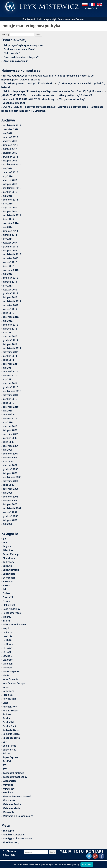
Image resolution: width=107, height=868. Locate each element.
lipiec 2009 (8, 442)
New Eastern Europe (14, 683)
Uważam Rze (10, 781)
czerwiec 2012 (11, 317)
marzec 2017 (10, 149)
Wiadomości (9, 800)
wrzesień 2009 (10, 434)
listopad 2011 (10, 344)
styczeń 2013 (10, 290)
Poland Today (10, 711)
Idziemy (7, 617)
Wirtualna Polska (12, 804)
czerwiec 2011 (11, 364)
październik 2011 (12, 348)
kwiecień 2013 (10, 278)
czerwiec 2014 (11, 223)
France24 (8, 597)
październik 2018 (12, 125)
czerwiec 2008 (11, 489)
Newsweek (8, 691)
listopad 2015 (10, 184)
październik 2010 (12, 391)
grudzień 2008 (10, 469)
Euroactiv (8, 582)
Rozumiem (87, 864)
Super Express (10, 757)
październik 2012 (12, 301)
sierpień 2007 (10, 512)
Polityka (7, 714)
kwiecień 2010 (10, 415)
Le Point (7, 648)
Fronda (6, 601)
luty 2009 (8, 461)
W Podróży (9, 789)
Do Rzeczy (8, 562)
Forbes (6, 593)
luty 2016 (8, 176)
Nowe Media (9, 699)
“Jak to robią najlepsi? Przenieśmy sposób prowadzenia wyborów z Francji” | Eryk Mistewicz (53, 91)
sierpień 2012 (10, 309)
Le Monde (8, 644)
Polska (6, 718)
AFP (5, 542)
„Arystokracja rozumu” (15, 61)
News (6, 687)
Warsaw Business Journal (17, 796)
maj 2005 (8, 524)
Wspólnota (9, 812)
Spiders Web (9, 750)
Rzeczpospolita (11, 738)
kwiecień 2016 (10, 172)
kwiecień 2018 (10, 137)
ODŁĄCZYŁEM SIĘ (30, 80)
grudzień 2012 (10, 293)
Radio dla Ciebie (11, 730)
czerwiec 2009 (11, 446)
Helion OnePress (12, 613)
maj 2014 (8, 227)
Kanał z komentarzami (17, 838)
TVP (5, 769)
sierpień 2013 (10, 262)
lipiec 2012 (8, 313)
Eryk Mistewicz (9, 851)
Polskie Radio (10, 726)
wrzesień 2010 (10, 395)
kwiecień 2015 (10, 200)
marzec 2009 (10, 458)
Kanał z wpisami (14, 835)
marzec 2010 (10, 418)
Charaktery (9, 558)
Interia (6, 621)
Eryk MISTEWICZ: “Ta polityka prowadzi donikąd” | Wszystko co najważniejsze (45, 107)
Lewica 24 (8, 656)
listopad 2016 (10, 161)
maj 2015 (8, 196)
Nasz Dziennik (10, 679)
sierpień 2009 (10, 438)
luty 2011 (8, 379)
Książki (6, 628)
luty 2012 (8, 332)
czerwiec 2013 (11, 270)
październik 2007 (12, 508)
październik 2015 (12, 188)
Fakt (5, 589)
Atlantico (8, 550)
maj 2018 (8, 133)
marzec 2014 (10, 235)
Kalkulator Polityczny (14, 625)
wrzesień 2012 (10, 305)
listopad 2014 (10, 211)
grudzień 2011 (10, 340)
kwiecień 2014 (10, 231)
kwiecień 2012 (10, 325)
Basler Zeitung (11, 554)
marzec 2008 (10, 501)
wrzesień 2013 (10, 258)
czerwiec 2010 (11, 407)
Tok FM (7, 761)
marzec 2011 (10, 375)
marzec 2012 (10, 329)
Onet (5, 703)
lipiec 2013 (8, 266)
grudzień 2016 (10, 157)
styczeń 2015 (10, 208)
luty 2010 (8, 422)
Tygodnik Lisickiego (13, 773)
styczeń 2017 (10, 153)
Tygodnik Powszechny (15, 777)
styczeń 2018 (10, 141)
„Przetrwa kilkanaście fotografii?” (21, 57)
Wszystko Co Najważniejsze (18, 816)
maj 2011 (8, 368)
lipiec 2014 (8, 219)
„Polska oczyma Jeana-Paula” (19, 49)
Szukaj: (5, 35)
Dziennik (7, 566)
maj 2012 (8, 321)
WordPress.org (11, 842)
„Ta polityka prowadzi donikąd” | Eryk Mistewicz (29, 83)
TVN (5, 765)
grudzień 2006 (10, 516)
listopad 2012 (10, 297)
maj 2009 (8, 450)
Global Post (9, 605)
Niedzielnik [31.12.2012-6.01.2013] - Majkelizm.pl (29, 99)
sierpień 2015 (10, 192)
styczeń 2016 (10, 180)
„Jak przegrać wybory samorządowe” (23, 45)
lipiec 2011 (8, 360)
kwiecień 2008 (10, 497)
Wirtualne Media (11, 808)
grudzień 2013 (10, 247)
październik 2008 (12, 477)
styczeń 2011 (10, 383)
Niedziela (8, 695)
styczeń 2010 (10, 426)
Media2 (7, 675)
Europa (6, 585)
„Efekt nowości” (11, 53)
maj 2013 (8, 274)
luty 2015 (8, 204)
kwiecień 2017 (10, 145)
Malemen (8, 664)
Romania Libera (11, 734)
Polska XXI (8, 722)
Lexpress (8, 660)
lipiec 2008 (8, 485)
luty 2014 (8, 239)
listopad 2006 (10, 520)
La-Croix (7, 636)
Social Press (9, 746)
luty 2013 (8, 286)
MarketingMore (11, 671)
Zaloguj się (9, 831)
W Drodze (8, 785)
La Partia (8, 632)
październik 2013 (12, 254)
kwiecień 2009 (10, 454)
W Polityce (8, 793)
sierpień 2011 (10, 356)
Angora (7, 546)
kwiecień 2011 (10, 372)
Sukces (7, 753)
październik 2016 (12, 164)
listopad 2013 (10, 251)
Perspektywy (10, 707)
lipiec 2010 (8, 403)
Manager (7, 668)
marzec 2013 (10, 282)
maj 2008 (8, 493)
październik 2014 (12, 215)
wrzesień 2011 (10, 352)
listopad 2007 (10, 504)
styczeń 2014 (10, 243)
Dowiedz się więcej (71, 864)
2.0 (4, 539)
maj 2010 (8, 411)
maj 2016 (8, 168)
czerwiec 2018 (11, 129)
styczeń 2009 (10, 465)
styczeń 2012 (10, 336)
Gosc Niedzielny (11, 609)
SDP (5, 742)
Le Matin (7, 640)
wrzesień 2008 (10, 481)
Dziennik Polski (11, 570)
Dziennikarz (9, 574)
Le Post (7, 652)
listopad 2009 (10, 430)
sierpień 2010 (10, 399)
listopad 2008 (10, 473)
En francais (9, 578)
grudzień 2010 (10, 387)
